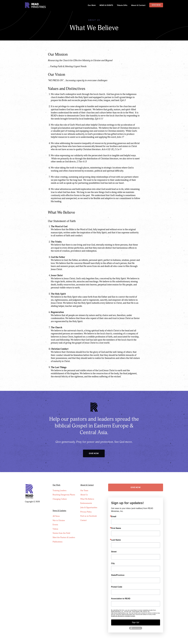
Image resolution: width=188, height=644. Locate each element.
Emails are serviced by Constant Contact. (123, 616)
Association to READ (121, 599)
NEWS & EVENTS (106, 5)
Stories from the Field (61, 533)
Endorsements (86, 503)
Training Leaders (60, 491)
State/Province (118, 575)
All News (56, 516)
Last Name (116, 540)
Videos (55, 529)
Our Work (92, 5)
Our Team (84, 491)
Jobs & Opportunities (89, 508)
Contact (83, 520)
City (113, 563)
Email (114, 517)
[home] (36, 5)
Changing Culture (60, 499)
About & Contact (138, 5)
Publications (58, 542)
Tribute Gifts (122, 5)
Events (55, 525)
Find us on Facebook (89, 516)
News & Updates (59, 511)
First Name (116, 528)
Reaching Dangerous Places (64, 495)
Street (114, 552)
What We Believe (87, 499)
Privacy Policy (86, 512)
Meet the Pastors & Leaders (64, 537)
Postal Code (117, 587)
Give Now (156, 5)
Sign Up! (136, 622)
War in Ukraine (59, 520)
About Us (84, 495)
